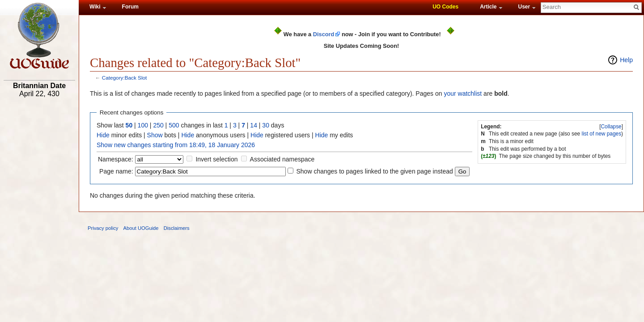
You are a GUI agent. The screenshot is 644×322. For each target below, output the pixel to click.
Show (155, 135)
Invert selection (216, 159)
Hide (103, 135)
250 (158, 125)
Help (626, 60)
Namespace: (116, 159)
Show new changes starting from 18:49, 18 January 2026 (176, 145)
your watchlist (463, 93)
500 (174, 125)
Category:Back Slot (125, 78)
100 (143, 125)
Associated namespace (282, 159)
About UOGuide (141, 228)
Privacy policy (103, 228)
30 (266, 125)
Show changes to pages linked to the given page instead (374, 171)
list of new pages (602, 134)
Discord (324, 34)
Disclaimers (177, 228)
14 (254, 125)
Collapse (611, 127)
